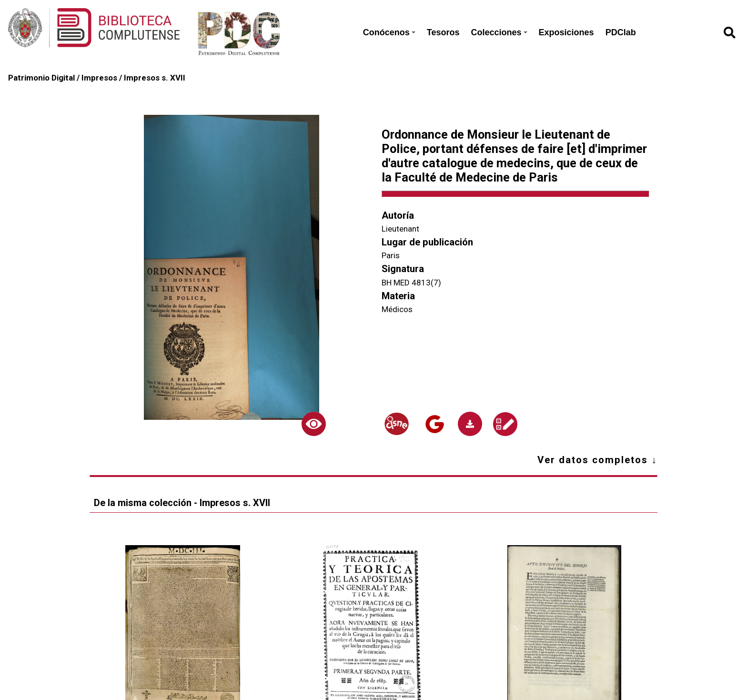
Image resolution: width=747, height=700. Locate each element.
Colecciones (499, 32)
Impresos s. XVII (155, 78)
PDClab (621, 32)
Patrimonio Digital (41, 78)
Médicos (397, 309)
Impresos (99, 78)
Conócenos (389, 32)
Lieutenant (400, 229)
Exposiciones (566, 32)
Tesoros (443, 32)
